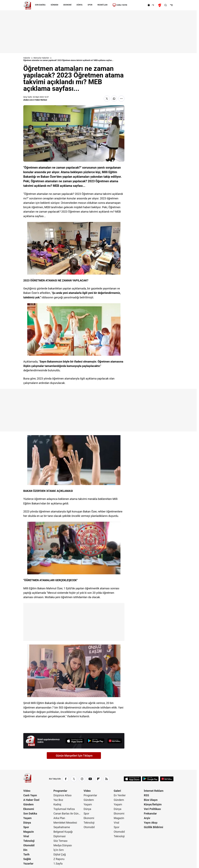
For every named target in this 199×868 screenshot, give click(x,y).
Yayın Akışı (151, 823)
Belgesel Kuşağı (63, 832)
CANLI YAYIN (120, 5)
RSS (146, 795)
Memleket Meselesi (65, 823)
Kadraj (57, 804)
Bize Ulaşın (151, 800)
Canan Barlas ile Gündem (68, 813)
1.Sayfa (58, 864)
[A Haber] (27, 5)
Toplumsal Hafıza (64, 809)
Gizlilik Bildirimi (154, 827)
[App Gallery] (115, 741)
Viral (26, 836)
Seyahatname (62, 827)
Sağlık (27, 859)
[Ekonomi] (137, 5)
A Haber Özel (31, 800)
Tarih (26, 854)
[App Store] (75, 741)
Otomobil (29, 845)
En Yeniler (120, 795)
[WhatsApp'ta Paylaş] (114, 99)
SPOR (90, 5)
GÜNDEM (54, 5)
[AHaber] (152, 5)
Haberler (27, 58)
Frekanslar (150, 813)
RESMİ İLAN (102, 5)
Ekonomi (29, 809)
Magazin (29, 832)
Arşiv (147, 818)
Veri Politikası (152, 809)
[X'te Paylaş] (107, 99)
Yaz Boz (58, 800)
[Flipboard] (98, 779)
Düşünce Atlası (62, 795)
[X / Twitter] (74, 779)
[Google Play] (96, 741)
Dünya (27, 823)
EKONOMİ (67, 5)
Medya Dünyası (63, 845)
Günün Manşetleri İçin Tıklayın (74, 756)
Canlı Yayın (30, 795)
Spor (26, 827)
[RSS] (107, 779)
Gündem (28, 804)
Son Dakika (30, 813)
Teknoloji (29, 841)
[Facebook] (66, 779)
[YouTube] (90, 779)
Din (25, 850)
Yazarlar (28, 864)
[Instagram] (82, 779)
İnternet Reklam (154, 791)
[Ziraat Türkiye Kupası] (160, 5)
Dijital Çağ (60, 854)
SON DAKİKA (40, 5)
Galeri (117, 791)
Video (27, 791)
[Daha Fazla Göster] (121, 99)
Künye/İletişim (153, 804)
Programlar (60, 791)
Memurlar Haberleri (41, 58)
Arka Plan (59, 818)
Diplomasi (59, 836)
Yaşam (27, 818)
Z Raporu (59, 859)
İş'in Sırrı (59, 850)
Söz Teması (60, 841)
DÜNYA (80, 5)
